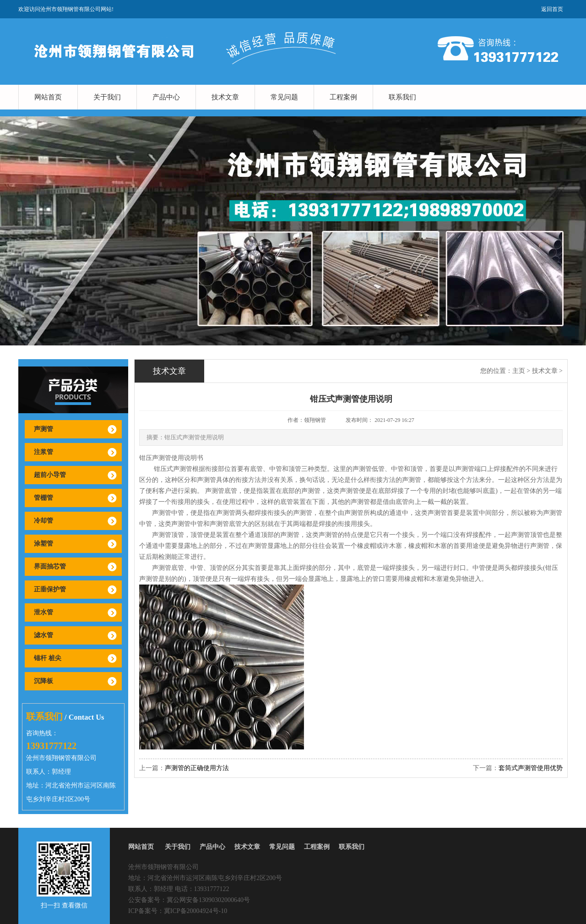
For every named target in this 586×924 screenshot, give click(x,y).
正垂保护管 (50, 589)
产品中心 (166, 97)
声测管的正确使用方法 (197, 768)
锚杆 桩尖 (48, 658)
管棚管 (43, 498)
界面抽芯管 (50, 566)
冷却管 (43, 521)
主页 (519, 371)
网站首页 (48, 97)
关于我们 (107, 97)
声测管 (43, 429)
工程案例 (343, 97)
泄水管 (43, 612)
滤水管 (43, 635)
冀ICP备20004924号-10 (195, 911)
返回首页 (552, 9)
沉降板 (43, 681)
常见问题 (284, 97)
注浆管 (43, 452)
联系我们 (402, 97)
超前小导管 (50, 475)
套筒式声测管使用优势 (531, 768)
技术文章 (225, 97)
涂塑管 (43, 544)
